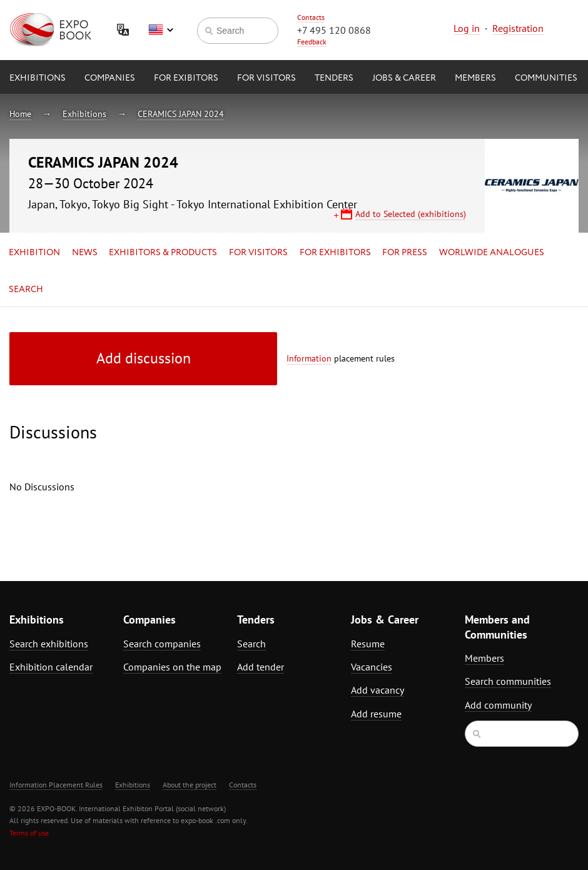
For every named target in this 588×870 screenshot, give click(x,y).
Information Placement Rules (56, 785)
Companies (110, 78)
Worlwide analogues (492, 253)
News (85, 253)
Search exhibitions (49, 644)
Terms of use (29, 833)
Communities (546, 78)
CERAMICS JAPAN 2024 (181, 114)
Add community (498, 705)
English (161, 30)
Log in (467, 28)
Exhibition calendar (51, 667)
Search (26, 290)
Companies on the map (172, 667)
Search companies (162, 644)
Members (475, 78)
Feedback (312, 42)
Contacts (311, 17)
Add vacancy (378, 690)
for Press (405, 253)
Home (20, 114)
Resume (368, 644)
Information (309, 358)
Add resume (376, 714)
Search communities (508, 681)
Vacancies (372, 667)
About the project (190, 785)
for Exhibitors (335, 253)
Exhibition (34, 253)
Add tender (261, 667)
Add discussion (144, 358)
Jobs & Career (404, 78)
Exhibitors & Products (163, 253)
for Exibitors (186, 78)
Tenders (334, 78)
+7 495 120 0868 (334, 30)
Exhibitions (38, 78)
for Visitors (266, 78)
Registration (518, 28)
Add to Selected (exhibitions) (411, 214)
